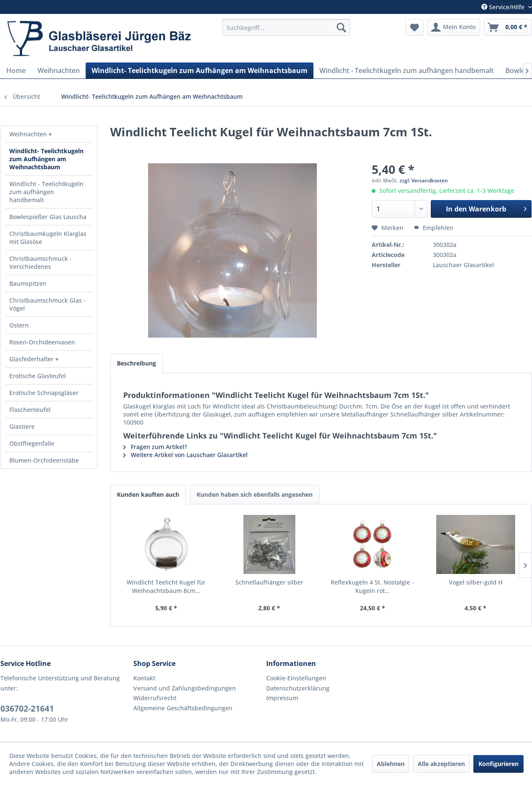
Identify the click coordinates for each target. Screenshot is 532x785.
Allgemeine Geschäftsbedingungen (183, 708)
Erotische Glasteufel (38, 376)
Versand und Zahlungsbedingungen (185, 688)
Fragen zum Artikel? (155, 447)
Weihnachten (29, 134)
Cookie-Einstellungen (296, 678)
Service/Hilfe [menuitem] (504, 7)
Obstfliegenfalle (32, 443)
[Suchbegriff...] (286, 27)
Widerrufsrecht (155, 698)
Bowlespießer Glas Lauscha (48, 217)
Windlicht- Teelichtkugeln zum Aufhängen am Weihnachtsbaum (46, 159)
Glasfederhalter (32, 359)
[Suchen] (341, 27)
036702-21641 (27, 709)
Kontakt (144, 678)
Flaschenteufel (30, 410)
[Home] (16, 70)
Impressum (282, 698)
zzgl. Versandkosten (424, 180)
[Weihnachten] (59, 70)
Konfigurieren (498, 764)
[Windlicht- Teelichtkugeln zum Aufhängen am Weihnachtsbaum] (200, 70)
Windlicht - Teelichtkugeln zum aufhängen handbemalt (46, 192)
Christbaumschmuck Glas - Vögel (47, 304)
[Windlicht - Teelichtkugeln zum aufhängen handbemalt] (406, 70)
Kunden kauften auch (148, 494)
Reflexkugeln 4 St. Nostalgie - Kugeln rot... (372, 586)
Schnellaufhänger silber (269, 582)
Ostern (19, 325)
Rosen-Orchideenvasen (42, 342)
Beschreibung (136, 363)
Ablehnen (391, 764)
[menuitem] (286, 27)
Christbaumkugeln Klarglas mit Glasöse (48, 238)
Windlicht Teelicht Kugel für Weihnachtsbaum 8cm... (166, 586)
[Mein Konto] (454, 27)
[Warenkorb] (508, 27)
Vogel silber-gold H (476, 582)
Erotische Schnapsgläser (44, 393)
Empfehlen (434, 228)
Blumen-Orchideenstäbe (44, 460)
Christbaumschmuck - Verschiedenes (41, 263)
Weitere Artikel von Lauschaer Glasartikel (185, 455)
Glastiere (22, 426)
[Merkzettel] (415, 27)
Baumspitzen (28, 283)
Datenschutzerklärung (298, 688)
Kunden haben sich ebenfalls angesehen (255, 494)
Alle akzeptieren (441, 764)
